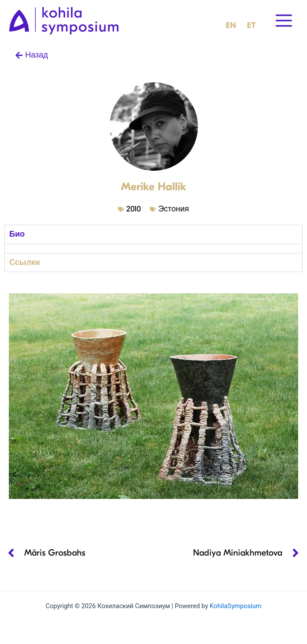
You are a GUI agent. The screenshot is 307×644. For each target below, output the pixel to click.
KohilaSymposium (236, 606)
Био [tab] (17, 234)
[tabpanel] (153, 248)
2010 (134, 209)
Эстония (174, 209)
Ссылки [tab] (25, 263)
